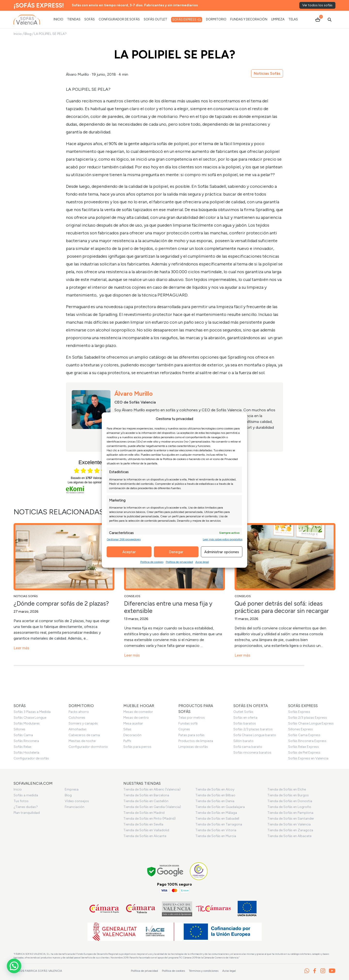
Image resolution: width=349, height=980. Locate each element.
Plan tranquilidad (27, 813)
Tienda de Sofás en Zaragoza (290, 830)
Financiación (75, 807)
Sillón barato (243, 741)
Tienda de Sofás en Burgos (288, 795)
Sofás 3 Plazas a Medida (32, 712)
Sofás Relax (23, 747)
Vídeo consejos (77, 801)
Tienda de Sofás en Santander (291, 819)
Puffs (127, 741)
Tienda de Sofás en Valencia (289, 824)
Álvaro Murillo (77, 74)
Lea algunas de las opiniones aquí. (90, 482)
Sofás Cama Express (304, 735)
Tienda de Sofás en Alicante (145, 836)
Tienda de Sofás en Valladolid (146, 830)
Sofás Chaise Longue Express (311, 723)
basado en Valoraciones (90, 478)
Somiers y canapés (83, 723)
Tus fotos (21, 801)
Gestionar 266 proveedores (124, 539)
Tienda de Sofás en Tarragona (219, 824)
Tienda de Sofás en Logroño (289, 807)
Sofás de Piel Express (304, 753)
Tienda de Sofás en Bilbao (215, 795)
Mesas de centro (136, 718)
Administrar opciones (222, 552)
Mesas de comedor (138, 712)
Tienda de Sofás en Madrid (144, 813)
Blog (28, 34)
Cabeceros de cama (84, 735)
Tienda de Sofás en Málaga (216, 813)
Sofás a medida (26, 795)
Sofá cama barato (248, 747)
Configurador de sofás (31, 758)
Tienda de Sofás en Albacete (289, 836)
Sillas (127, 729)
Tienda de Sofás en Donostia (290, 801)
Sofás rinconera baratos (252, 753)
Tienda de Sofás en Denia (215, 801)
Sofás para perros (137, 747)
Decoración (132, 735)
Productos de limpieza (196, 741)
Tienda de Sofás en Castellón (146, 801)
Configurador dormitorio (88, 747)
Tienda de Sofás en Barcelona (146, 795)
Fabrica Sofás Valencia (44, 971)
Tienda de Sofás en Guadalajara (220, 807)
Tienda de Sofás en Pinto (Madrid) (150, 819)
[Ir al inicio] (27, 20)
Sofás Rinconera (26, 741)
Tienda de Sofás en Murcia (216, 836)
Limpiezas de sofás (193, 747)
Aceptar (129, 552)
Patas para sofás (191, 735)
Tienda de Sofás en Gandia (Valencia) (152, 807)
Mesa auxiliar (133, 723)
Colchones (77, 718)
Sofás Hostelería (26, 753)
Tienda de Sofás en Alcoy (215, 789)
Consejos (132, 596)
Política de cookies (152, 562)
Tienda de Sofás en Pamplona (290, 813)
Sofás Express (299, 712)
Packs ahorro (79, 712)
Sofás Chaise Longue (30, 718)
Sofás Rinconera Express (307, 741)
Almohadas (78, 729)
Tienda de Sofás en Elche (287, 789)
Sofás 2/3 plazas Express (308, 718)
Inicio (18, 34)
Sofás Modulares (27, 723)
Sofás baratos (245, 723)
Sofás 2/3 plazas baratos (253, 729)
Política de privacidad (179, 562)
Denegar (176, 552)
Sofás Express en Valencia (308, 758)
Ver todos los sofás (317, 5)
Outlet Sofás (243, 712)
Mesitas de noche (82, 741)
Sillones (20, 729)
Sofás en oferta (245, 718)
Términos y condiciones (204, 971)
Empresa (72, 789)
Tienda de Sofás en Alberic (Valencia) (152, 789)
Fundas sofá (188, 723)
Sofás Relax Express (304, 747)
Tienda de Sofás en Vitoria (216, 830)
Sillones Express (301, 729)
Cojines (184, 729)
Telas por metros (192, 718)
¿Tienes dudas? (26, 807)
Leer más (21, 648)
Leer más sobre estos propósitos (223, 539)
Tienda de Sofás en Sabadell (217, 819)
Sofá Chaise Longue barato (255, 735)
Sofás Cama (23, 735)
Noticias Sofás (267, 73)
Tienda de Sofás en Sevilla (143, 824)
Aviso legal (202, 562)
